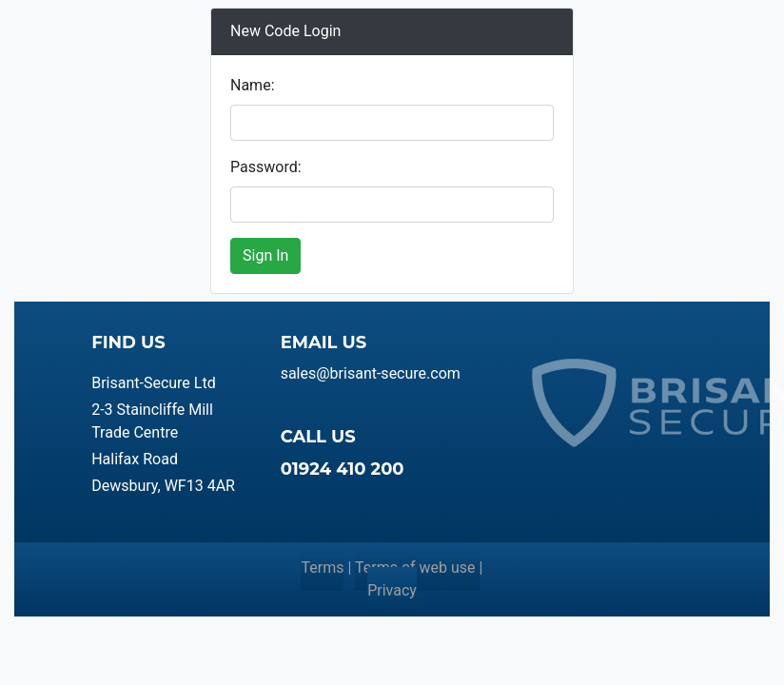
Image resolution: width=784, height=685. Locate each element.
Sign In (265, 255)
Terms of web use (417, 568)
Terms (322, 568)
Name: (253, 85)
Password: (266, 167)
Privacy (392, 590)
